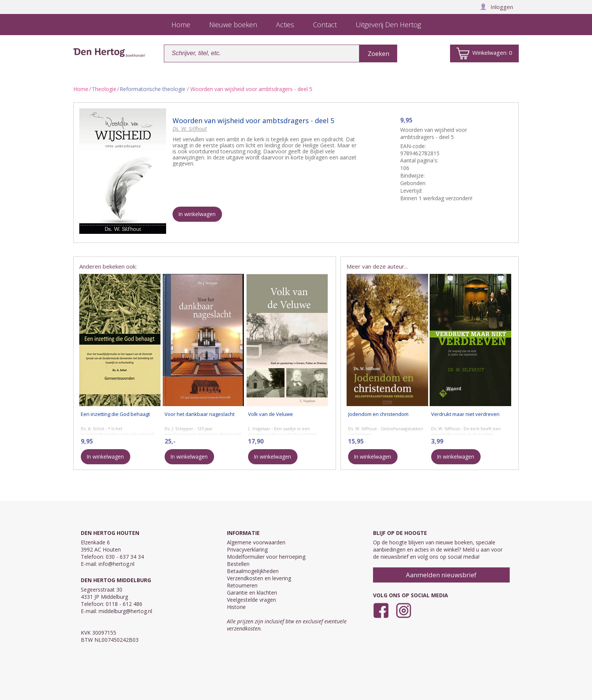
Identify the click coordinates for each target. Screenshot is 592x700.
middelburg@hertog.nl (125, 611)
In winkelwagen (197, 214)
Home (81, 89)
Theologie (104, 89)
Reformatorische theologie (153, 89)
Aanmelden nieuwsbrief (441, 575)
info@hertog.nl (116, 564)
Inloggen (496, 7)
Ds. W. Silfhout (190, 129)
